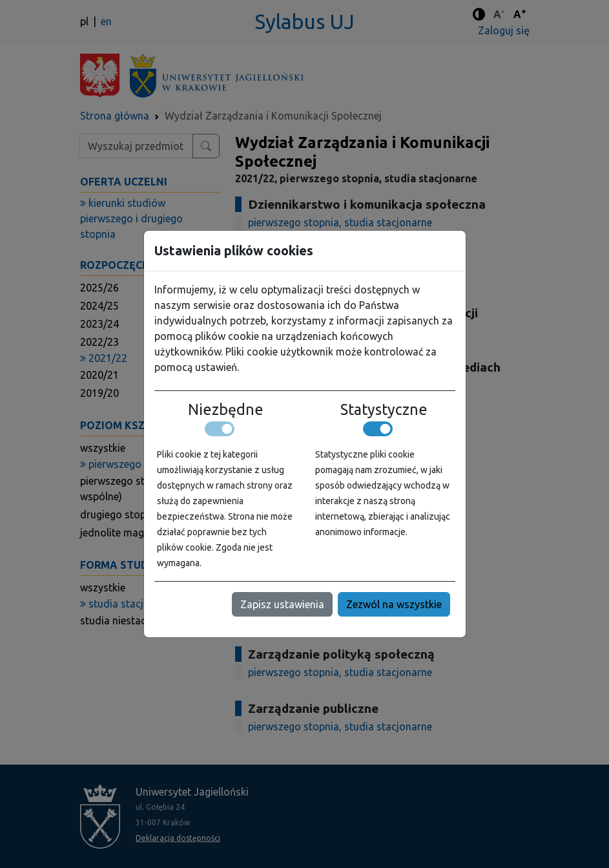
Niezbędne (226, 409)
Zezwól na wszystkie (394, 604)
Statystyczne (384, 409)
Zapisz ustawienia (282, 604)
